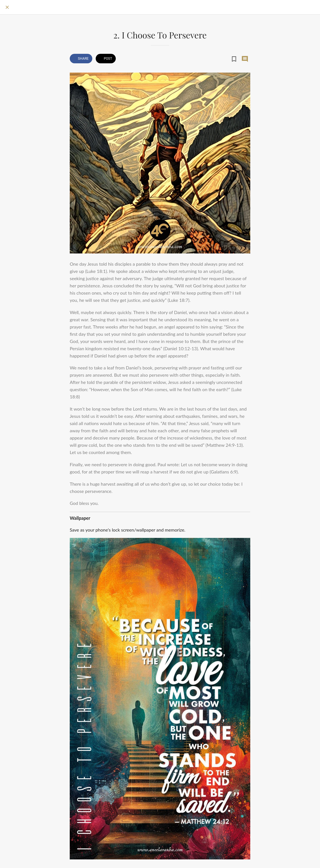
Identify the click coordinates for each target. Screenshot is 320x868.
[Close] (7, 7)
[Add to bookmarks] (234, 59)
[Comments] (245, 59)
